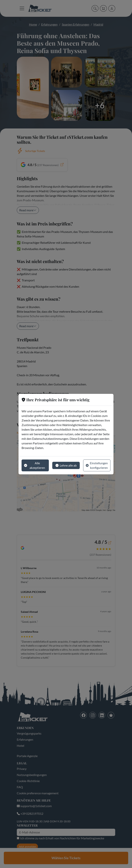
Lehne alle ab (66, 465)
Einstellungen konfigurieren (97, 465)
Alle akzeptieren (35, 465)
